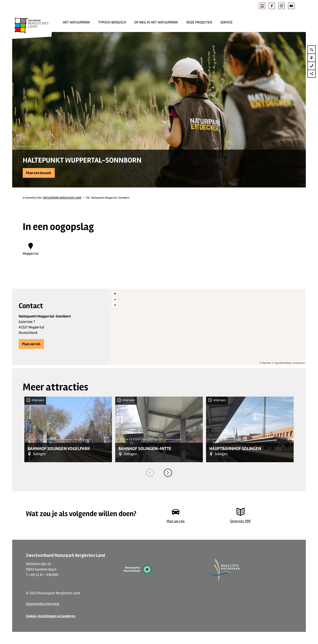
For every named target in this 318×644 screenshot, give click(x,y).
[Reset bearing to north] (115, 305)
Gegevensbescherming (43, 604)
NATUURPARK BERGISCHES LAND (62, 198)
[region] (208, 327)
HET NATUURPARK (76, 22)
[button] (272, 6)
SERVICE (226, 22)
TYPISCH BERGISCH (112, 22)
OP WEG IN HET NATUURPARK (156, 22)
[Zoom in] (115, 294)
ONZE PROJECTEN (199, 22)
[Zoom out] (115, 300)
